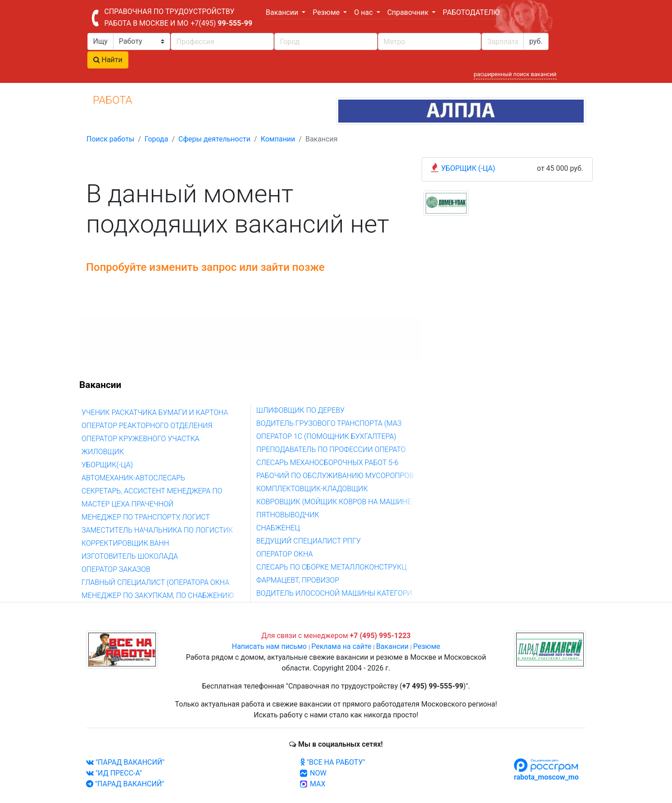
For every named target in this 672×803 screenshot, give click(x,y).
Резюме (427, 646)
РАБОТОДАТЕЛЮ (471, 12)
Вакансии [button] (283, 12)
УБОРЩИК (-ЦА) (468, 168)
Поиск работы (110, 139)
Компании (278, 139)
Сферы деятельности (214, 139)
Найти (108, 60)
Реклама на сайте (341, 646)
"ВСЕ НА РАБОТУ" (333, 762)
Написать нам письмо (269, 646)
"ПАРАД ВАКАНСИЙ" (125, 762)
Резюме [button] (327, 12)
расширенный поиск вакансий (515, 74)
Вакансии (392, 646)
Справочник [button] (409, 12)
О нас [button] (364, 12)
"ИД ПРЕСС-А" (114, 773)
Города (156, 139)
